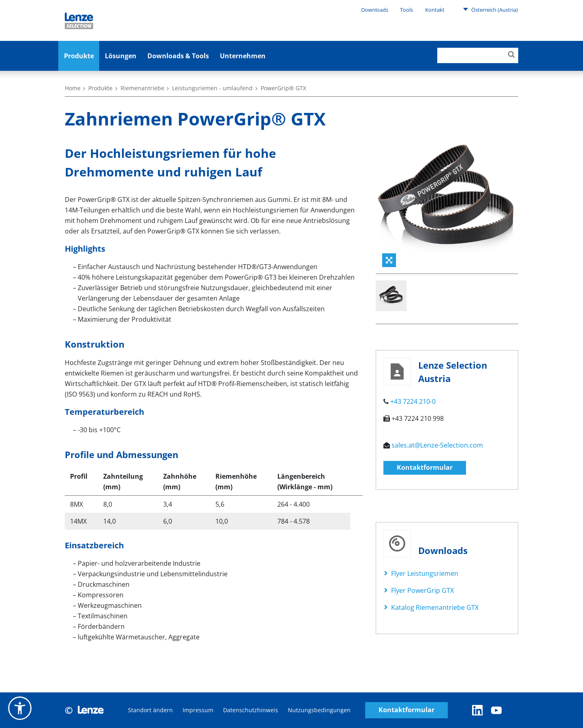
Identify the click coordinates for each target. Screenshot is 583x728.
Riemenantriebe (143, 88)
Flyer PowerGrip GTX (422, 590)
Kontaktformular (425, 467)
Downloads (375, 10)
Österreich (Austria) (490, 9)
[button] (20, 708)
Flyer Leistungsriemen (425, 573)
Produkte (79, 56)
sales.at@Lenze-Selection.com (437, 445)
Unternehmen (243, 56)
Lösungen (121, 56)
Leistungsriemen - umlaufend (212, 88)
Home (73, 88)
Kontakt (435, 10)
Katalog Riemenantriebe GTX (435, 607)
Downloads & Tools (178, 56)
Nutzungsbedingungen (319, 710)
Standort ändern (150, 710)
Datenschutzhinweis (251, 710)
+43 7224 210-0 (413, 401)
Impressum (198, 710)
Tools (406, 10)
